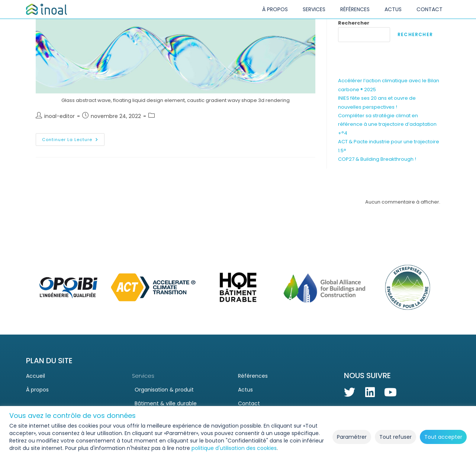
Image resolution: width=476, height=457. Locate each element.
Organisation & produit (162, 390)
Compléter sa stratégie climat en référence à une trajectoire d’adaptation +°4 (387, 124)
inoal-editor (59, 116)
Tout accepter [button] (443, 437)
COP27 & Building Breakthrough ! (377, 159)
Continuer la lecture (73, 138)
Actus (245, 390)
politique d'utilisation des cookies (234, 448)
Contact (249, 403)
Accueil (36, 376)
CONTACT (430, 9)
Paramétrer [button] (352, 437)
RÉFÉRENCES (355, 9)
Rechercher (354, 23)
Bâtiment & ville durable (163, 403)
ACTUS (393, 9)
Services (143, 376)
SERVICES (314, 9)
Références (253, 376)
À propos (37, 390)
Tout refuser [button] (395, 437)
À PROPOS (275, 9)
